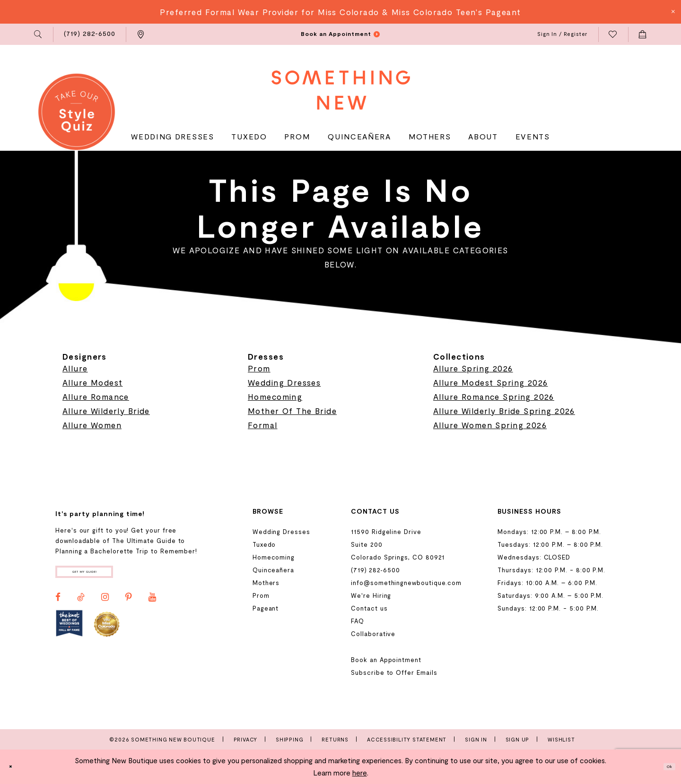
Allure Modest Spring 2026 (491, 382)
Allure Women (92, 425)
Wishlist (561, 739)
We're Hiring (371, 595)
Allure (75, 368)
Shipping (289, 739)
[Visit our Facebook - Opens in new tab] (58, 604)
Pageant (266, 608)
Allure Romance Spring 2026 (494, 396)
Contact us (369, 608)
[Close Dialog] (15, 767)
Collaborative (373, 634)
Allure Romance (96, 396)
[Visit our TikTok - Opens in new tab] (81, 604)
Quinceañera (273, 570)
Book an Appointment (386, 660)
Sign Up (518, 739)
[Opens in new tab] (69, 631)
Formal (263, 425)
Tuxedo (264, 544)
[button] (39, 34)
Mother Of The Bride (292, 411)
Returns (335, 739)
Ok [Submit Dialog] (665, 767)
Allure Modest (92, 382)
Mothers (266, 583)
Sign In (476, 739)
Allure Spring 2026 (473, 368)
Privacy (246, 739)
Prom (259, 368)
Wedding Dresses (284, 382)
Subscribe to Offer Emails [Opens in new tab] (394, 672)
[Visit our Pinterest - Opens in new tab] (129, 604)
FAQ (358, 621)
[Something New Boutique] (341, 90)
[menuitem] (39, 34)
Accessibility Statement (407, 739)
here (360, 773)
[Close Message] (672, 12)
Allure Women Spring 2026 (490, 425)
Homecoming (275, 396)
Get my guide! (108, 575)
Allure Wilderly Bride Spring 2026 (504, 411)
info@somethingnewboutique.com (406, 583)
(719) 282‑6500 (375, 570)
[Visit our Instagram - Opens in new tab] (105, 604)
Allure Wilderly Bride (106, 411)
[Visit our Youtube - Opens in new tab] (152, 604)
